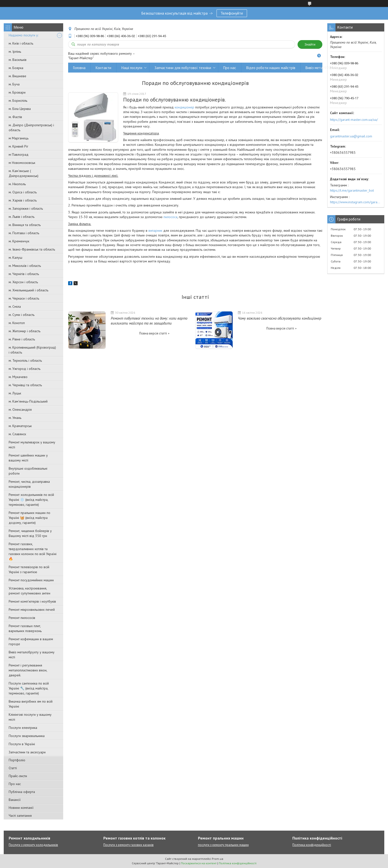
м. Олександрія (20, 409)
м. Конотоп (17, 323)
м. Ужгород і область (25, 369)
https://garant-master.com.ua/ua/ (354, 120)
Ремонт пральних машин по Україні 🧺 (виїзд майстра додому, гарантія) (29, 518)
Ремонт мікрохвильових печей (32, 610)
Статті (13, 768)
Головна (79, 68)
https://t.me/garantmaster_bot (352, 190)
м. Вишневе (17, 76)
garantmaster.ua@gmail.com (351, 136)
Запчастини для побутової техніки (183, 68)
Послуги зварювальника (27, 736)
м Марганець (19, 138)
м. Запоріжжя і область (26, 208)
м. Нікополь (17, 184)
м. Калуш (15, 257)
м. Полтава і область (24, 233)
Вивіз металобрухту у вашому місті (32, 655)
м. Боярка (16, 68)
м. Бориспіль (18, 101)
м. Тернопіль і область (25, 360)
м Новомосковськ (22, 163)
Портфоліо (17, 760)
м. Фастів (15, 117)
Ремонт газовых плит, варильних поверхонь (25, 628)
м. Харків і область (23, 200)
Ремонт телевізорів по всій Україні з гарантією (29, 569)
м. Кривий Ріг (18, 146)
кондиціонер (184, 107)
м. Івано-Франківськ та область (32, 249)
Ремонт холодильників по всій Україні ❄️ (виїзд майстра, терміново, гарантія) (31, 500)
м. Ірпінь (15, 51)
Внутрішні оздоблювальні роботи (28, 471)
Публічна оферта (22, 792)
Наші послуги (132, 68)
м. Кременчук (19, 241)
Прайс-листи (18, 776)
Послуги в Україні (22, 744)
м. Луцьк (15, 393)
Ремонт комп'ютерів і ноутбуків (32, 601)
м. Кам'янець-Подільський (28, 401)
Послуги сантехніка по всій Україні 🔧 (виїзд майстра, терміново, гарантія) (29, 688)
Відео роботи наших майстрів (271, 68)
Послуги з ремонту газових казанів (128, 845)
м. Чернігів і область (24, 274)
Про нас (15, 784)
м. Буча (14, 84)
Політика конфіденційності (312, 845)
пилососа (170, 217)
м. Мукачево (18, 377)
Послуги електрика (23, 728)
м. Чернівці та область (25, 385)
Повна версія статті (153, 333)
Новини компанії (21, 808)
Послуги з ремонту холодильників (33, 845)
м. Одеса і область (23, 192)
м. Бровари (17, 92)
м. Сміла (15, 306)
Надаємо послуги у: (24, 35)
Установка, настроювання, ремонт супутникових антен (29, 591)
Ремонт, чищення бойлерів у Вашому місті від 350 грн (30, 533)
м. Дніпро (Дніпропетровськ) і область (31, 128)
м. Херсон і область (23, 282)
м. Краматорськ (20, 426)
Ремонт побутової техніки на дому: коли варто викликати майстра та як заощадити (149, 321)
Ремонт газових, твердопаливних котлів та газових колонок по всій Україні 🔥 (33, 551)
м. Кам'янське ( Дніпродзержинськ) (24, 173)
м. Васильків (18, 60)
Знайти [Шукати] (310, 44)
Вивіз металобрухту (322, 68)
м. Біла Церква (20, 109)
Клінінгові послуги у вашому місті (30, 717)
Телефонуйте (232, 13)
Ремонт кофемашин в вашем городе (31, 641)
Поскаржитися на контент (199, 863)
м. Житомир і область (25, 331)
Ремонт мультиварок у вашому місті (32, 445)
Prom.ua (218, 859)
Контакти (103, 68)
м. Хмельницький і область (28, 290)
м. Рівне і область (22, 339)
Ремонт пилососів (22, 618)
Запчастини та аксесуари (27, 752)
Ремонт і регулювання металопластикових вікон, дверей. (28, 670)
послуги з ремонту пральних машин (223, 845)
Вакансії (15, 800)
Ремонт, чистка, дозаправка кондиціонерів (29, 484)
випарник (155, 230)
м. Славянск (17, 434)
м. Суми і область (22, 315)
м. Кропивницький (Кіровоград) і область (32, 350)
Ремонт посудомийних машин (31, 580)
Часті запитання (20, 816)
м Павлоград (19, 154)
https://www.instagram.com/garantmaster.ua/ (356, 202)
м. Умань (15, 418)
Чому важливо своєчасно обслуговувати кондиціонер (280, 318)
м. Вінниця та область (25, 225)
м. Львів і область (22, 217)
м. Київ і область (21, 43)
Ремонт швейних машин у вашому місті (28, 458)
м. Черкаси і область (24, 298)
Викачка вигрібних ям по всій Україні (31, 704)
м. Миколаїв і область (25, 266)
